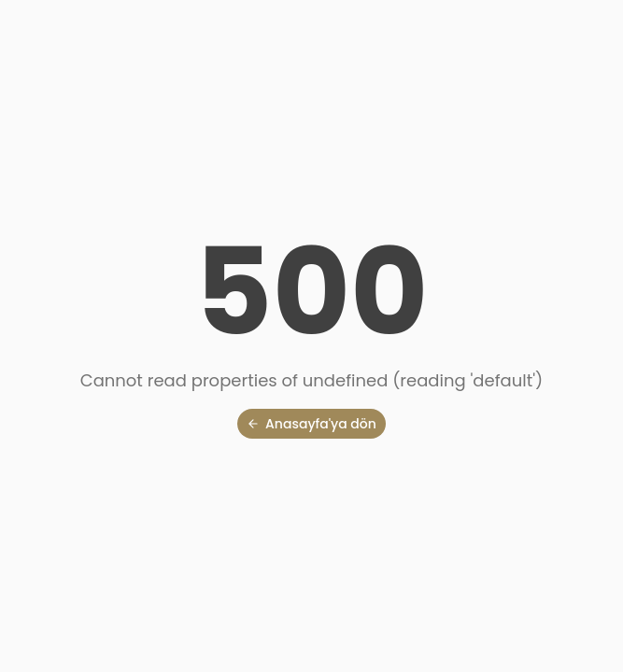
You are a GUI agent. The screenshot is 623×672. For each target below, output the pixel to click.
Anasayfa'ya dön (311, 424)
